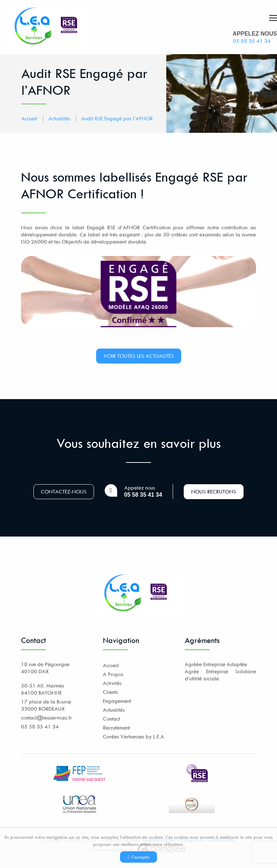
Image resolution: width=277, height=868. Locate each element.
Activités (112, 683)
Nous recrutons (214, 491)
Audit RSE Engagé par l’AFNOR (117, 118)
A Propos (113, 674)
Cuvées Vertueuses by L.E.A (134, 736)
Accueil (29, 118)
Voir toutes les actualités (139, 356)
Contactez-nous (64, 491)
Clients (110, 692)
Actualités (59, 118)
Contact (111, 719)
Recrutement (116, 728)
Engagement (117, 701)
